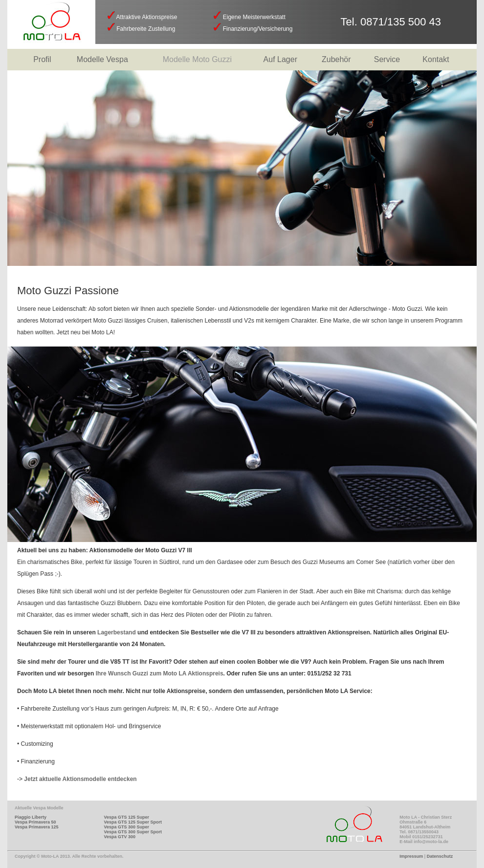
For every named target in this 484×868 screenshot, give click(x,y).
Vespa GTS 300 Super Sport (133, 832)
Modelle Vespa (102, 59)
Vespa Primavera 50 (35, 822)
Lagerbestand (117, 632)
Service (387, 59)
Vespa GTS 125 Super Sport (133, 822)
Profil (42, 59)
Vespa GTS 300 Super (126, 827)
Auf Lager (280, 59)
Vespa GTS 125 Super (126, 817)
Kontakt (436, 59)
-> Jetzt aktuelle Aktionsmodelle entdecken (77, 779)
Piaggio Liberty (31, 817)
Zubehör (336, 59)
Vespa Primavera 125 (37, 827)
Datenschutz (440, 856)
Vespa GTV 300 (120, 837)
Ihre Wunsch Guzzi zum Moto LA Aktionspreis (160, 673)
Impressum (411, 856)
